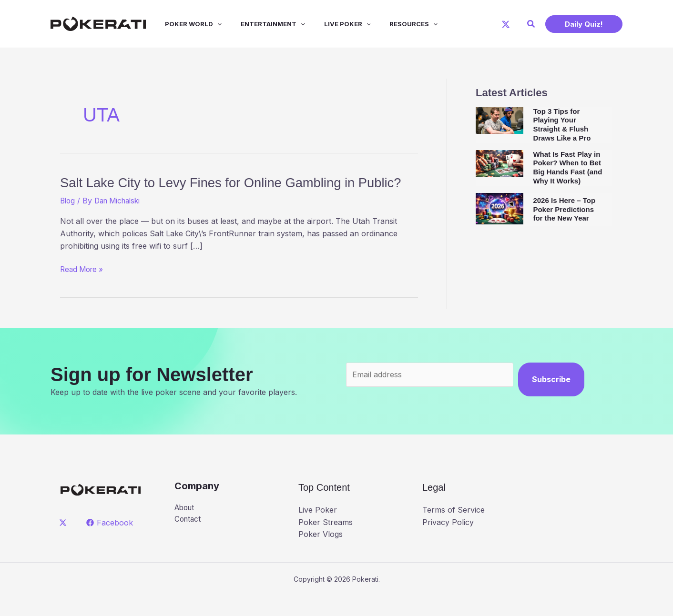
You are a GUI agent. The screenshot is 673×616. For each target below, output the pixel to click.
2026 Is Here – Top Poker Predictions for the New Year (564, 209)
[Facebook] (111, 542)
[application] (208, 24)
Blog (68, 221)
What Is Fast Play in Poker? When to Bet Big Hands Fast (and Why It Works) (567, 167)
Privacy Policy (448, 542)
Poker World (184, 24)
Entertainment (260, 24)
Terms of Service (454, 530)
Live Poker (330, 24)
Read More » (83, 290)
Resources (393, 24)
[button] (531, 24)
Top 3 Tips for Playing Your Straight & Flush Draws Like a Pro (562, 125)
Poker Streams (326, 542)
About (186, 527)
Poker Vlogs (321, 554)
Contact (189, 540)
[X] (506, 24)
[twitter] (65, 542)
